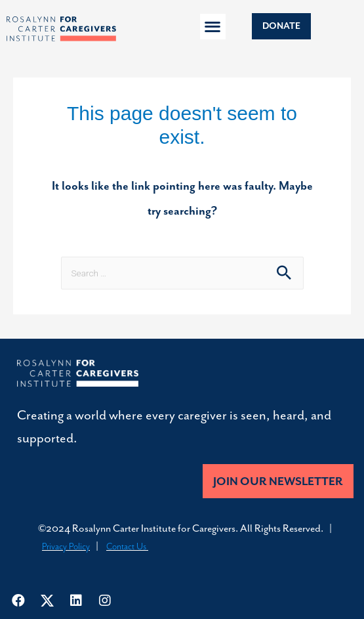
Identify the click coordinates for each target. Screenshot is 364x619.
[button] (213, 27)
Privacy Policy (66, 546)
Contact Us (127, 546)
